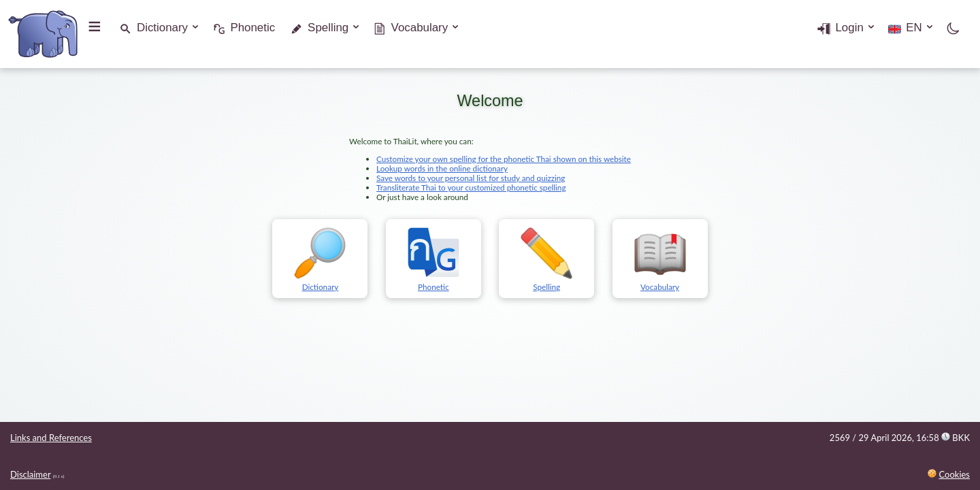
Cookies (954, 474)
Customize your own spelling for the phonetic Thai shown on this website (504, 159)
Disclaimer (30, 474)
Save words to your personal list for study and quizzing (471, 178)
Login (849, 28)
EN (914, 28)
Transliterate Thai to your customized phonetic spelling (471, 187)
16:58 (943, 438)
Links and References (51, 438)
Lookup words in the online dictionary (442, 168)
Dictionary (162, 28)
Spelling (328, 28)
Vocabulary (420, 28)
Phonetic (252, 28)
